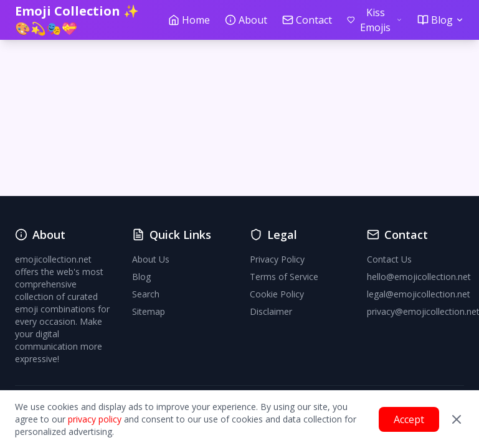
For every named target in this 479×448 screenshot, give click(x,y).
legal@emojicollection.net (419, 294)
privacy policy (95, 419)
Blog (141, 277)
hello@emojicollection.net (419, 277)
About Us (151, 259)
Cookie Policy (277, 294)
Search (146, 294)
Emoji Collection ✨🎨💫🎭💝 (77, 20)
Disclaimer (271, 311)
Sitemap (149, 311)
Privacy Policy (277, 259)
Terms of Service (284, 277)
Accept (409, 419)
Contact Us (389, 259)
